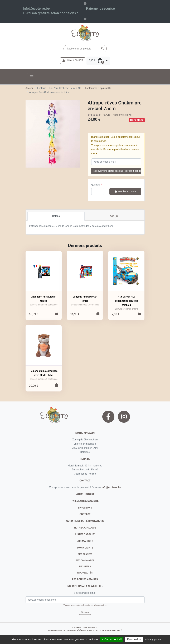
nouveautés (85, 573)
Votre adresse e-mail (85, 593)
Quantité (96, 185)
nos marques (85, 541)
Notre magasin (85, 433)
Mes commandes (85, 560)
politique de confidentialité (109, 630)
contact (85, 481)
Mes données (85, 554)
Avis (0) (114, 216)
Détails (56, 216)
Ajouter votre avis (122, 115)
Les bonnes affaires (85, 579)
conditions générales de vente (80, 630)
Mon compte (85, 548)
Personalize (134, 639)
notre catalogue (85, 528)
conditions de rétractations (85, 521)
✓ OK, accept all (112, 639)
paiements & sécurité (85, 501)
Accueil (30, 88)
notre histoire (85, 494)
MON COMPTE (73, 61)
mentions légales (57, 630)
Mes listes (85, 566)
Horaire (85, 459)
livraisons (85, 508)
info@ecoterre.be (111, 487)
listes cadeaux (85, 534)
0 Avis (107, 115)
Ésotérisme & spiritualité (98, 88)
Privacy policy (153, 639)
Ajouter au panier (125, 191)
